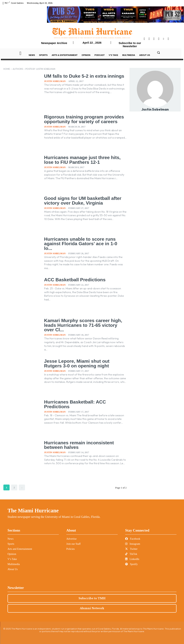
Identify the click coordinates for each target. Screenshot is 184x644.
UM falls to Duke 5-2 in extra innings (83, 76)
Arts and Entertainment (20, 549)
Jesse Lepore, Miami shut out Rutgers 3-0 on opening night (85, 363)
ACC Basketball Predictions (74, 280)
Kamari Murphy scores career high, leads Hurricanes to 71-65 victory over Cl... (85, 325)
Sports (11, 544)
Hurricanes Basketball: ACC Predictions (74, 404)
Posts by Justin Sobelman (40, 69)
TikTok (131, 554)
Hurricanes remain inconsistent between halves (78, 445)
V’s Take (12, 559)
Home (7, 69)
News (11, 539)
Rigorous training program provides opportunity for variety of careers (83, 119)
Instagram (133, 544)
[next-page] (22, 487)
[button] (158, 52)
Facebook (133, 539)
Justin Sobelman (55, 81)
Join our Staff (73, 544)
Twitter (131, 549)
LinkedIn (132, 559)
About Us (13, 569)
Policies (70, 549)
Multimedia (14, 564)
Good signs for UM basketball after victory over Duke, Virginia (81, 201)
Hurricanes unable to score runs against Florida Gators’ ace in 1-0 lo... (84, 241)
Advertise (71, 539)
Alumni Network (92, 608)
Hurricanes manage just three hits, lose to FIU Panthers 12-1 (81, 160)
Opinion (12, 554)
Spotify (131, 564)
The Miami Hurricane (33, 510)
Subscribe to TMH (92, 598)
